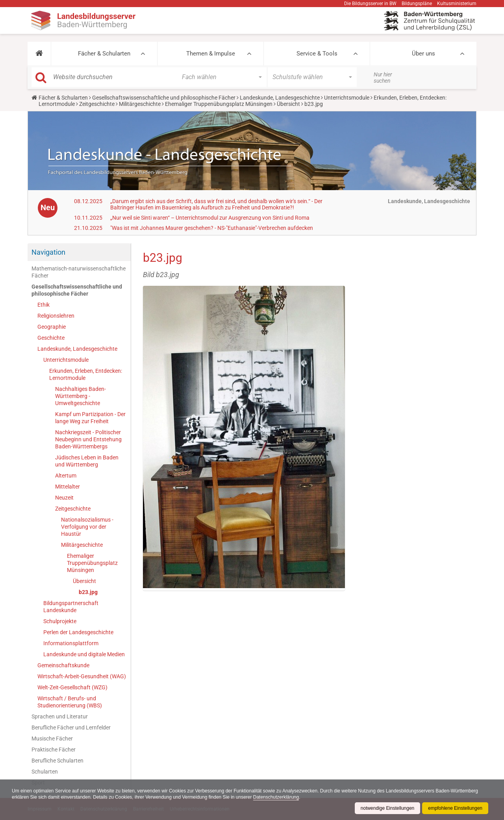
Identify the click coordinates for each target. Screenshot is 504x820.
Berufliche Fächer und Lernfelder (71, 727)
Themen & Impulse (211, 54)
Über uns (423, 54)
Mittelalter (68, 487)
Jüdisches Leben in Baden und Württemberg (87, 461)
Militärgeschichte (140, 104)
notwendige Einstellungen (387, 808)
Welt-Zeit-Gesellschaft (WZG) (72, 687)
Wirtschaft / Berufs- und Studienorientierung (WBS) (70, 702)
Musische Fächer (52, 739)
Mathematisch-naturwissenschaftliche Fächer (79, 272)
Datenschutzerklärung (277, 797)
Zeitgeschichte (97, 104)
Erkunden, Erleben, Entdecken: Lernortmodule (86, 374)
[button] (39, 54)
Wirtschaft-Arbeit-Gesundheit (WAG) (82, 676)
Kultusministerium (457, 4)
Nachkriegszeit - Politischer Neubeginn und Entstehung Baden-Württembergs (88, 439)
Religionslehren (56, 316)
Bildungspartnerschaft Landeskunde (71, 607)
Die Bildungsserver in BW (370, 4)
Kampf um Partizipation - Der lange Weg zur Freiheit (90, 418)
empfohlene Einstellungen (455, 808)
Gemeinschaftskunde (63, 665)
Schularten (45, 772)
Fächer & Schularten (104, 54)
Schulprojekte (60, 621)
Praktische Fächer (54, 750)
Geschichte (51, 338)
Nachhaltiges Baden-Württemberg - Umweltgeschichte (81, 396)
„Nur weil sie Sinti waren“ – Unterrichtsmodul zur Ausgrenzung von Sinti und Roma (210, 218)
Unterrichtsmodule (347, 98)
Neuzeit (64, 498)
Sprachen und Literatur (60, 716)
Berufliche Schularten (57, 761)
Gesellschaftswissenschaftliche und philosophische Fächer (164, 98)
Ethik (44, 305)
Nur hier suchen (383, 78)
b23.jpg (88, 592)
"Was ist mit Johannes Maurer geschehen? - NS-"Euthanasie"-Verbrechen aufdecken (212, 228)
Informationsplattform (71, 643)
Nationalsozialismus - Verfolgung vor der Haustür (87, 527)
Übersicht (288, 104)
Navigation (48, 252)
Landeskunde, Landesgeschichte (280, 98)
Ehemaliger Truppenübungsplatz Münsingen (219, 104)
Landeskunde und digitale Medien (84, 654)
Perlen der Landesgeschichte (78, 632)
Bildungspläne (417, 4)
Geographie (52, 327)
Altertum (66, 476)
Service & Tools (317, 54)
